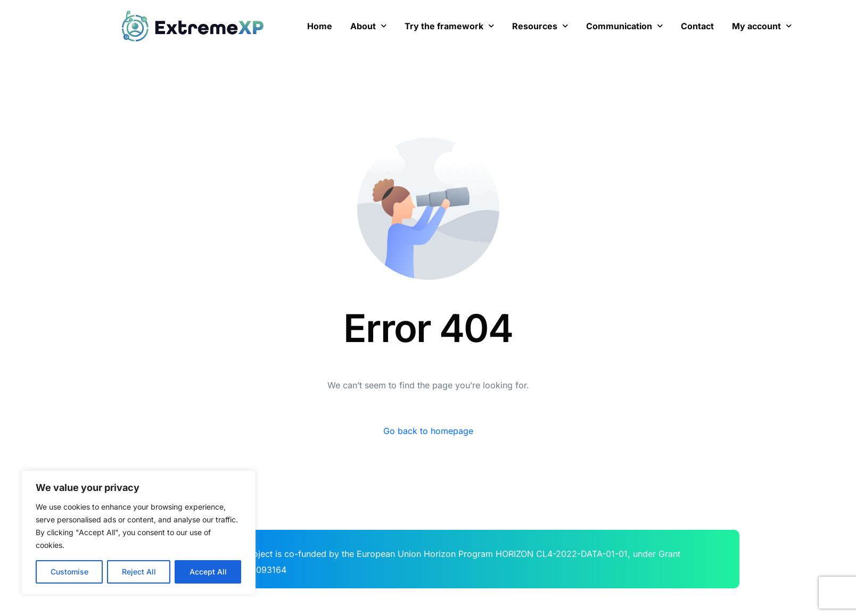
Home (320, 26)
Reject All (139, 572)
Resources (540, 26)
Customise (69, 572)
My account (762, 26)
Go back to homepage (428, 431)
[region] (138, 532)
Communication (624, 26)
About (368, 26)
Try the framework (449, 26)
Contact (697, 26)
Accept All (208, 572)
